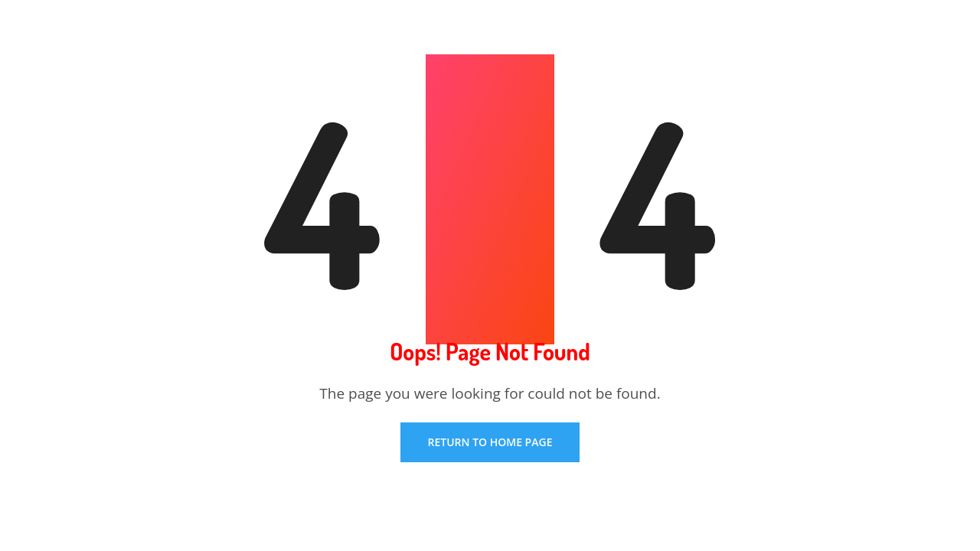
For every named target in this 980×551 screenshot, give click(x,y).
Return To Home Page (490, 442)
